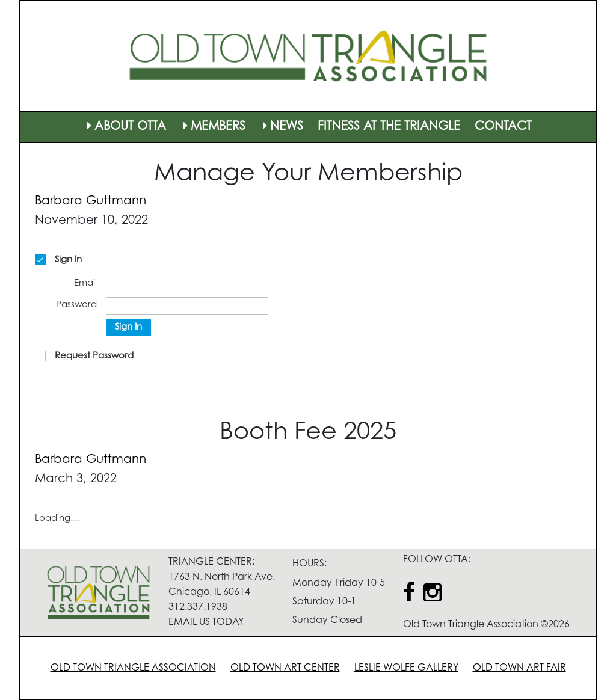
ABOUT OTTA (125, 127)
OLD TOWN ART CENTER (285, 668)
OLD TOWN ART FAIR (519, 668)
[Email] (187, 284)
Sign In (128, 327)
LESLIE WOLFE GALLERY (406, 668)
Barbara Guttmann (91, 201)
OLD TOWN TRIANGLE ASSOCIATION (133, 668)
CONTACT (503, 127)
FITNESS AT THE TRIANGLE (389, 127)
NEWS (282, 127)
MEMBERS (213, 127)
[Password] (187, 306)
